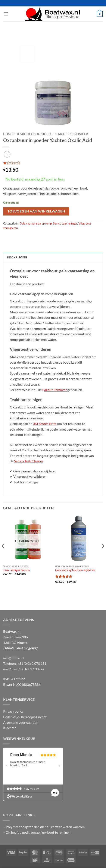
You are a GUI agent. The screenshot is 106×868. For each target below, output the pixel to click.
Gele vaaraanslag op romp (36, 223)
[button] (6, 14)
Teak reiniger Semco (16, 570)
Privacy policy (13, 711)
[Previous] (3, 555)
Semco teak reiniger (71, 134)
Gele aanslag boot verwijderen (75, 570)
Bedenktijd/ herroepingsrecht (25, 717)
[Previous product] (7, 154)
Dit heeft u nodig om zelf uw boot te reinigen (38, 832)
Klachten (10, 728)
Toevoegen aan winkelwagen (36, 211)
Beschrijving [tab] (17, 257)
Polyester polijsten (20, 827)
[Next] (103, 555)
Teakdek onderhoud (34, 134)
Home (8, 134)
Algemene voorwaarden (21, 722)
